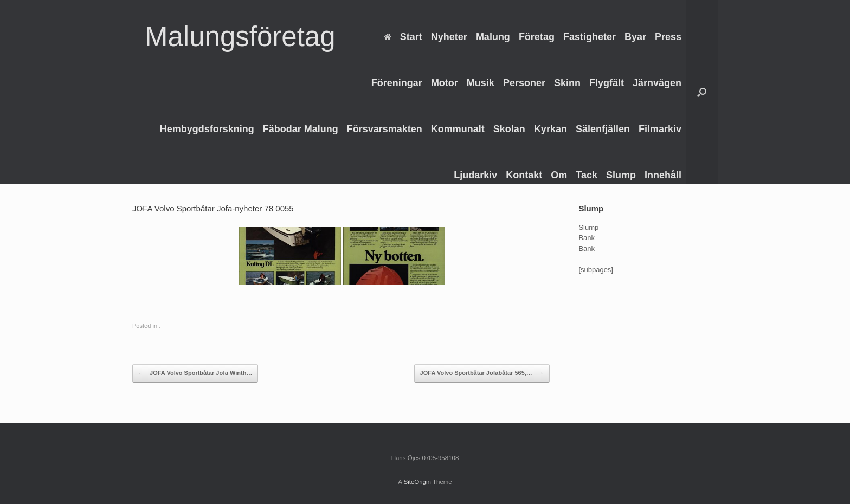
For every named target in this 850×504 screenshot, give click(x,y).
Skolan (509, 129)
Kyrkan (550, 129)
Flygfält (607, 83)
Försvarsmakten (385, 129)
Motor (445, 83)
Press (668, 37)
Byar (635, 37)
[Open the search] (702, 92)
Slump (621, 175)
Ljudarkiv (475, 175)
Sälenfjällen (603, 129)
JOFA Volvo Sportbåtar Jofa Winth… (195, 373)
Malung (493, 37)
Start (403, 37)
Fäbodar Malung (301, 129)
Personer (524, 83)
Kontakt (524, 175)
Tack (587, 175)
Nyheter (449, 37)
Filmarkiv (660, 129)
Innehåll (663, 175)
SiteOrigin (417, 482)
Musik (481, 83)
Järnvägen (657, 83)
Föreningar (397, 83)
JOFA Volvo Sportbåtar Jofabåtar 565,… (482, 373)
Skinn (567, 83)
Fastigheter (590, 37)
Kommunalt (458, 129)
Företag (537, 37)
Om (559, 175)
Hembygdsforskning (207, 129)
